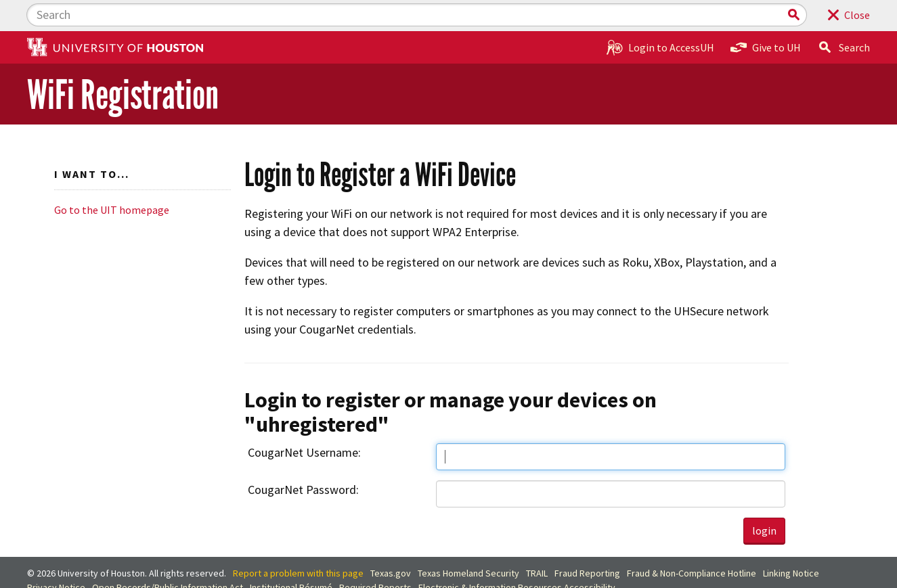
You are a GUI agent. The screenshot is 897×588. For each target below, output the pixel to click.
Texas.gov (391, 543)
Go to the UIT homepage (112, 179)
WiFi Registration (123, 64)
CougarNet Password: (303, 458)
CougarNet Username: (304, 421)
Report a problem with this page (298, 543)
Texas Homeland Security (468, 543)
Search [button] (844, 16)
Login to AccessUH (660, 16)
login (764, 499)
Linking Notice (791, 543)
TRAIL (537, 543)
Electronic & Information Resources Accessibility (517, 557)
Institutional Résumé (291, 557)
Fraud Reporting (587, 543)
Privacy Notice (56, 557)
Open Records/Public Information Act (168, 557)
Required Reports (375, 557)
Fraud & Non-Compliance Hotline (692, 543)
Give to (766, 16)
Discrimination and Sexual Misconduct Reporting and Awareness (156, 571)
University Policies (329, 571)
